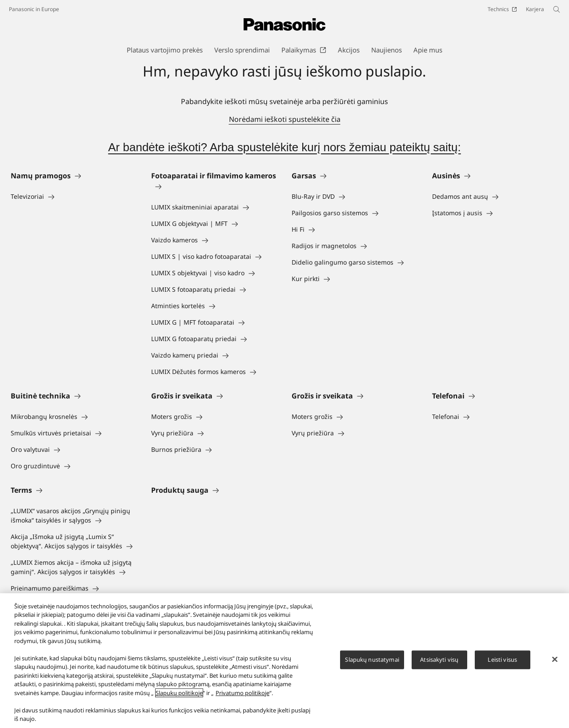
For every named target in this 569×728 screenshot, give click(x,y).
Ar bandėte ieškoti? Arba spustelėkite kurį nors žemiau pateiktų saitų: (284, 147)
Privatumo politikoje (242, 696)
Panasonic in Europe (34, 9)
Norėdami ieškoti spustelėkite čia (285, 119)
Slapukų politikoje (179, 696)
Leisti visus (502, 663)
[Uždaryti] (555, 663)
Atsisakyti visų (439, 663)
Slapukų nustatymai (372, 663)
